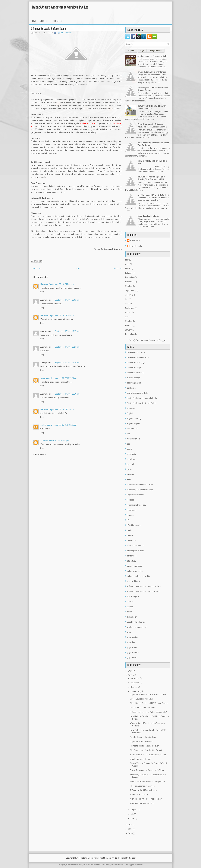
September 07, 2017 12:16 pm (67, 347)
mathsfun (131, 535)
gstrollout (131, 459)
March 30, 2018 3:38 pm (59, 441)
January (128, 330)
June (127, 304)
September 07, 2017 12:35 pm (65, 425)
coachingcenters (134, 383)
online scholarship (135, 571)
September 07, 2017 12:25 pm (65, 378)
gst (128, 444)
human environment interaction (140, 485)
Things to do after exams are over (144, 746)
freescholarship (134, 439)
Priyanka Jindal (136, 246)
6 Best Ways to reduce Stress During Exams (148, 755)
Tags (142, 51)
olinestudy (131, 561)
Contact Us (57, 21)
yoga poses (132, 647)
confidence (132, 388)
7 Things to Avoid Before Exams (49, 28)
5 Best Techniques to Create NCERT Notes (148, 770)
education (131, 408)
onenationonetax (134, 566)
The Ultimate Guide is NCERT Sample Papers (149, 703)
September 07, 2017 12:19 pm (67, 363)
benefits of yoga (134, 368)
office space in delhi (135, 551)
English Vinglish (134, 424)
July (127, 299)
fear (129, 434)
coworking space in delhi (137, 393)
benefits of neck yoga (136, 352)
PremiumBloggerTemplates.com (112, 865)
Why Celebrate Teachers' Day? (143, 803)
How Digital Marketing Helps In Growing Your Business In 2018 (151, 178)
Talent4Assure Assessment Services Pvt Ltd (60, 7)
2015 (130, 829)
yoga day (131, 642)
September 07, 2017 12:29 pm (67, 394)
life (128, 520)
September (130, 291)
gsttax (130, 469)
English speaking (134, 418)
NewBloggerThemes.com (134, 865)
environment (132, 429)
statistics (131, 602)
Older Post (118, 268)
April (127, 264)
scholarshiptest (134, 581)
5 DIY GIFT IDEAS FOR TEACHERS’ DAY (146, 799)
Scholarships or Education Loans (144, 737)
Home (34, 21)
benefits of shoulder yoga (138, 357)
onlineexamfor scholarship (138, 576)
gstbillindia (132, 454)
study (129, 612)
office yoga (132, 556)
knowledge (132, 510)
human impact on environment (140, 490)
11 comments (67, 33)
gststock (131, 464)
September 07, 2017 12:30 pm (61, 409)
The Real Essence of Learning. (143, 786)
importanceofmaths (135, 495)
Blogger (162, 340)
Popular (131, 51)
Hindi (129, 479)
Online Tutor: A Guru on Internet (152, 72)
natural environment (136, 546)
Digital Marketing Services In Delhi (141, 403)
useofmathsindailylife (136, 622)
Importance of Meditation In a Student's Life (148, 695)
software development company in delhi (144, 586)
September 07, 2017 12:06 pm (61, 315)
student (130, 607)
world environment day (137, 627)
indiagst (130, 500)
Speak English (133, 596)
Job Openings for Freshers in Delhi (153, 56)
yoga (129, 632)
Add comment (40, 454)
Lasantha (96, 865)
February (129, 273)
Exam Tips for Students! (148, 216)
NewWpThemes (72, 865)
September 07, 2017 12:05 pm (67, 300)
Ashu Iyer (44, 441)
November (130, 282)
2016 (130, 825)
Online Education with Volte (142, 699)
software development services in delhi (144, 591)
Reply (42, 292)
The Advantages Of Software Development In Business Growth (152, 126)
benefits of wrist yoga (136, 362)
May (127, 260)
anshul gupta (46, 425)
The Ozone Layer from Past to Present (146, 750)
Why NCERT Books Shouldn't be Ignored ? (147, 782)
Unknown (44, 284)
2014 (130, 833)
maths (130, 530)
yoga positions (133, 652)
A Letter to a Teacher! (139, 795)
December (130, 277)
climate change (134, 378)
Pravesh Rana (136, 241)
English (130, 413)
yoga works (132, 658)
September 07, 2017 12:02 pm (61, 284)
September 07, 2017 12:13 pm (67, 331)
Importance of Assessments (142, 741)
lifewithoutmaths (134, 525)
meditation (132, 541)
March (128, 269)
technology (132, 617)
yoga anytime (133, 637)
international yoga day (136, 505)
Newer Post (37, 268)
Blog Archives (156, 51)
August (128, 295)
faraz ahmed (46, 378)
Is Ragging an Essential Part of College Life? (148, 712)
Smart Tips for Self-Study (141, 759)
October (129, 286)
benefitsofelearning (135, 373)
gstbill (130, 449)
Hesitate (131, 474)
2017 (130, 675)
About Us (44, 21)
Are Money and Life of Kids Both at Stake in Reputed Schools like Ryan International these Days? (153, 198)
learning (131, 515)
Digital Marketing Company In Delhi (142, 398)
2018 (130, 671)
